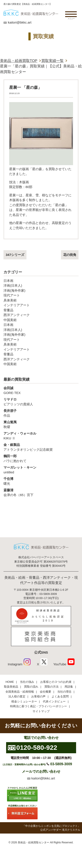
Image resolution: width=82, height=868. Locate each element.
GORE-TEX (41, 390)
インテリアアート (17, 305)
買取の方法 (51, 687)
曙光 (41, 481)
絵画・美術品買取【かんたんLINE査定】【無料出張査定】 (31, 13)
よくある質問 (60, 696)
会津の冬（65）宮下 (41, 492)
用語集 (69, 687)
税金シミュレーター (24, 701)
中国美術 (10, 320)
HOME (10, 682)
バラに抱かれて (41, 458)
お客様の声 (38, 696)
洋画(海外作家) (14, 290)
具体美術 (10, 300)
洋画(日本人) (13, 285)
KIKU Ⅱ (41, 436)
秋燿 (41, 424)
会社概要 (45, 692)
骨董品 (8, 310)
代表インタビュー (54, 701)
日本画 (8, 281)
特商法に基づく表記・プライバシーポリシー (38, 706)
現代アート (12, 295)
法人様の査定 (17, 696)
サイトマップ (41, 711)
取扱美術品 (11, 687)
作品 (41, 413)
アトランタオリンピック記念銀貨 (41, 447)
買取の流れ (31, 687)
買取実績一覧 (52, 61)
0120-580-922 (37, 747)
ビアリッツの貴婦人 (41, 402)
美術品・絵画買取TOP (19, 61)
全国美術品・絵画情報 (20, 692)
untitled (41, 470)
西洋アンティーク (17, 315)
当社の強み (27, 682)
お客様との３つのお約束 (56, 682)
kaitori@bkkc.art (20, 22)
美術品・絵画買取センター (33, 842)
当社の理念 (64, 692)
